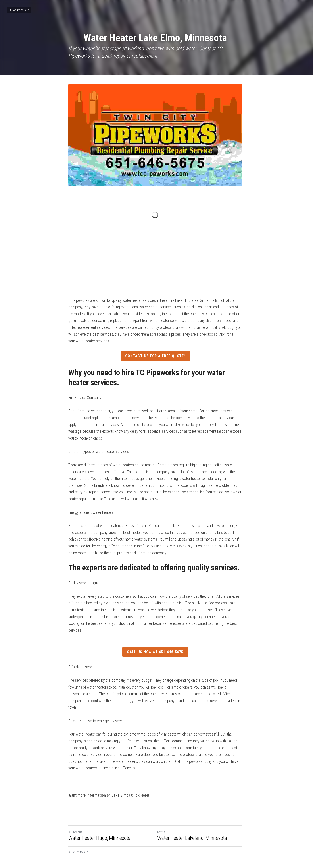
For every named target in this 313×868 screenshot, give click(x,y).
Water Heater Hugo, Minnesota (100, 827)
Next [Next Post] (163, 821)
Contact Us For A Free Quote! (156, 359)
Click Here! (140, 784)
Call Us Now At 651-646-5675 (157, 648)
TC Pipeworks (183, 750)
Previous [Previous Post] (76, 821)
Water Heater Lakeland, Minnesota (194, 827)
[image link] (157, 136)
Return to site (19, 10)
